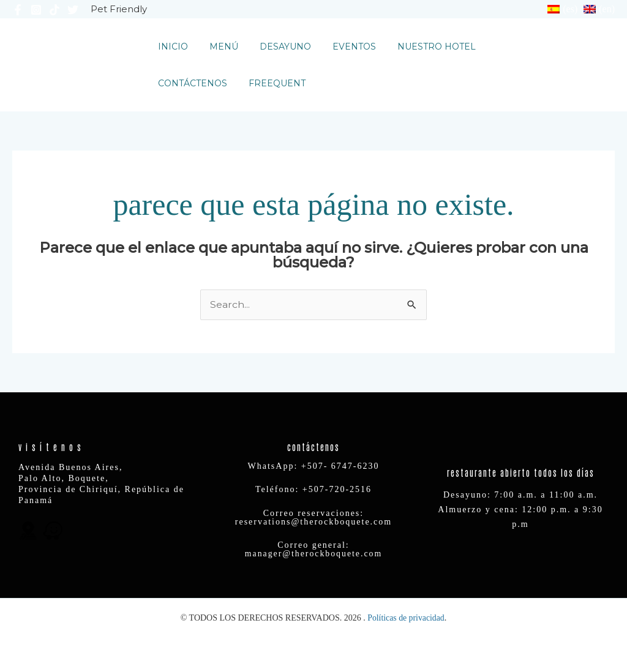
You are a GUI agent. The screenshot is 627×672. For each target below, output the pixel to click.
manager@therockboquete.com (314, 554)
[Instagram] (36, 10)
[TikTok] (54, 10)
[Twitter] (73, 10)
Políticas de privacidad (406, 618)
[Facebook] (18, 10)
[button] (569, 65)
